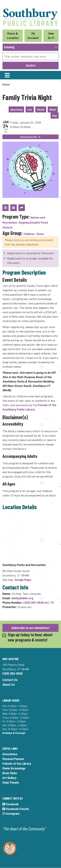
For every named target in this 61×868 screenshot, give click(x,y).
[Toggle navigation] (7, 75)
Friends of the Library (17, 764)
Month (41, 109)
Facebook (10, 804)
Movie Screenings (14, 768)
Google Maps (23, 580)
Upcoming (16, 109)
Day (55, 115)
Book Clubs (10, 773)
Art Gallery (9, 778)
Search (31, 65)
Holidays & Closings (14, 733)
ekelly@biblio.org (22, 598)
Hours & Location (13, 36)
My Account (33, 36)
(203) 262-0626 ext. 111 (39, 603)
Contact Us (10, 680)
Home (6, 84)
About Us (9, 684)
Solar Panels (11, 782)
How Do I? (51, 36)
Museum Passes (13, 759)
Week (53, 109)
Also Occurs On (30, 137)
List (30, 109)
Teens (40, 234)
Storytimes (10, 754)
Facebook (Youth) (16, 809)
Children (29, 234)
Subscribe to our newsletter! (30, 628)
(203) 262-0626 (13, 673)
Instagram (11, 814)
